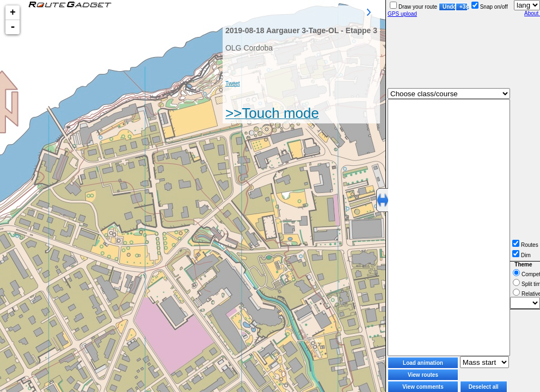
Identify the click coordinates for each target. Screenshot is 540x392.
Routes (525, 245)
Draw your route (413, 7)
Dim (521, 255)
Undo (449, 7)
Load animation (423, 363)
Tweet (233, 83)
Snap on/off (490, 7)
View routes (423, 375)
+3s (464, 7)
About (532, 13)
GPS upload (402, 14)
